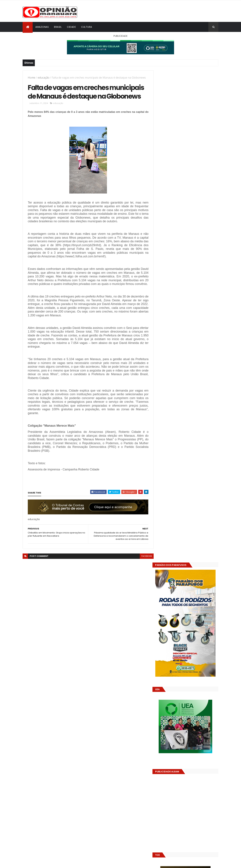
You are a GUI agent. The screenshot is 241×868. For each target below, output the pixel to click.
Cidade (71, 27)
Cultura (87, 27)
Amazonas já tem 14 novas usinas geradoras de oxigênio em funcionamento (192, 531)
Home (32, 78)
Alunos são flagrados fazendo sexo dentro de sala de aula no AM (193, 516)
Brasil (58, 27)
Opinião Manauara (175, 550)
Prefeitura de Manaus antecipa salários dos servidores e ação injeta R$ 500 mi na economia (195, 504)
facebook (144, 569)
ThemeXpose (41, 863)
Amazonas (42, 27)
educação (44, 78)
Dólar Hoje (164, 634)
